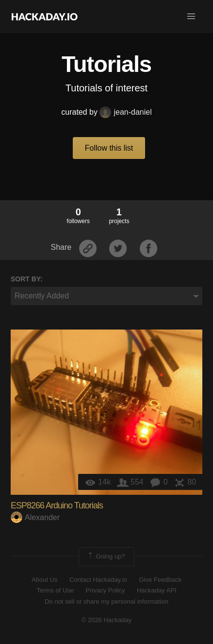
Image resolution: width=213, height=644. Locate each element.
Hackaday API (157, 590)
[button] (191, 17)
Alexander (35, 517)
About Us (44, 580)
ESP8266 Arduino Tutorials (57, 505)
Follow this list (109, 148)
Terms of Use (55, 590)
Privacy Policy (106, 590)
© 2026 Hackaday (107, 620)
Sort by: (27, 279)
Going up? (106, 557)
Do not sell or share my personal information (106, 601)
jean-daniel (125, 112)
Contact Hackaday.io (98, 580)
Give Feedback (160, 580)
